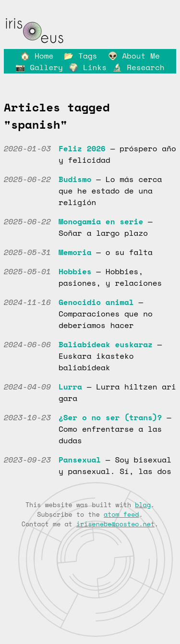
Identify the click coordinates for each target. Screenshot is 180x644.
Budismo (75, 179)
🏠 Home (37, 56)
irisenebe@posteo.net (115, 524)
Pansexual (80, 460)
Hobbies (75, 271)
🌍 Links (88, 67)
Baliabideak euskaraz (106, 344)
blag (143, 505)
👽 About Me (134, 56)
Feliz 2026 (82, 148)
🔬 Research (138, 67)
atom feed (121, 514)
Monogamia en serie (101, 221)
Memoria (75, 252)
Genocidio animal (96, 302)
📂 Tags (80, 56)
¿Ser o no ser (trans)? (110, 417)
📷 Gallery (39, 67)
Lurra (70, 387)
